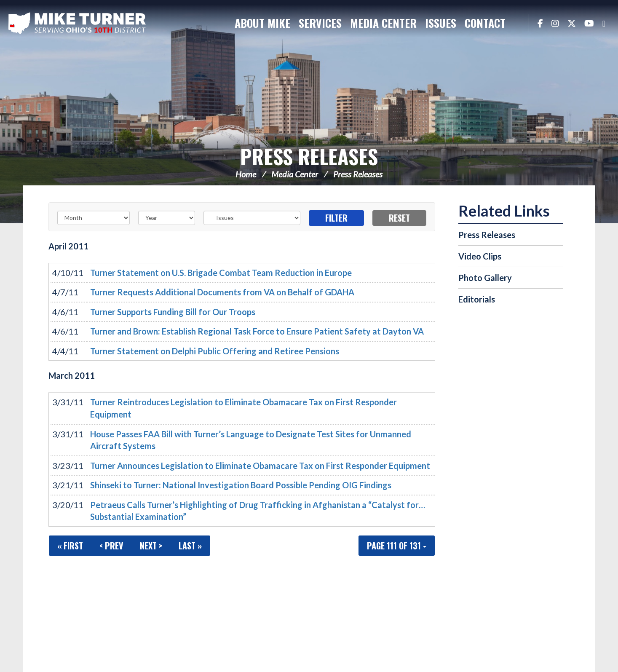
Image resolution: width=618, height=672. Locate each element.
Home (246, 174)
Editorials (477, 299)
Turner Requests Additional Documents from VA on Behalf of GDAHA (222, 292)
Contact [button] (485, 23)
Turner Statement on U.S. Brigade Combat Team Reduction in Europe (221, 273)
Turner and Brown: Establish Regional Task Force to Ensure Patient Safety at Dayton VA (257, 331)
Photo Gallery (485, 278)
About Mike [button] (262, 23)
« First (70, 546)
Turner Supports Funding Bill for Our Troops (173, 312)
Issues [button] (441, 23)
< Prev (111, 546)
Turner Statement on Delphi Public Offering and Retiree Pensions (215, 351)
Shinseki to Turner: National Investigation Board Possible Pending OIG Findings (241, 485)
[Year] (166, 218)
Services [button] (320, 23)
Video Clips (480, 256)
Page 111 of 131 (397, 546)
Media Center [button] (383, 23)
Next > (151, 546)
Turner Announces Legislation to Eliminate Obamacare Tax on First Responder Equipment (260, 466)
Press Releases (309, 156)
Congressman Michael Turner (78, 24)
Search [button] (518, 23)
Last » (190, 546)
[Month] (94, 218)
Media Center (295, 174)
